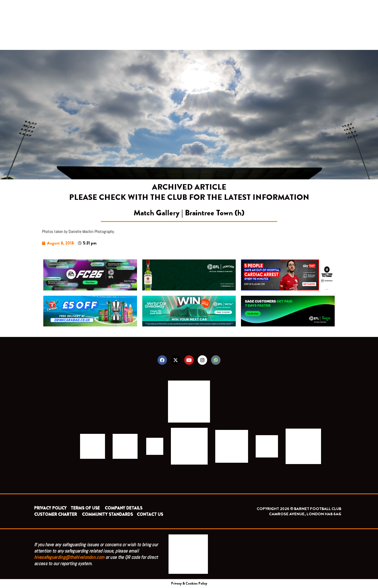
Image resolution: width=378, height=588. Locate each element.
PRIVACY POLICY (50, 508)
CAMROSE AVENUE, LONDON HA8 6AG (305, 514)
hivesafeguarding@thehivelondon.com (69, 557)
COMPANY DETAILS (124, 508)
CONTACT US (150, 514)
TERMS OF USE (86, 508)
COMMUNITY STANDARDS (107, 514)
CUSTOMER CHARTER (56, 514)
